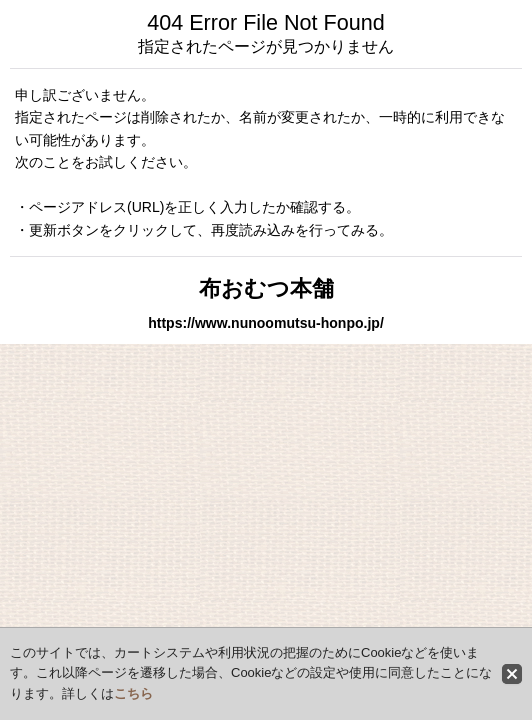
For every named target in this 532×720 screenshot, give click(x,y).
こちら (133, 693)
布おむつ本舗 (266, 288)
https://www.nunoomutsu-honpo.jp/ (266, 323)
